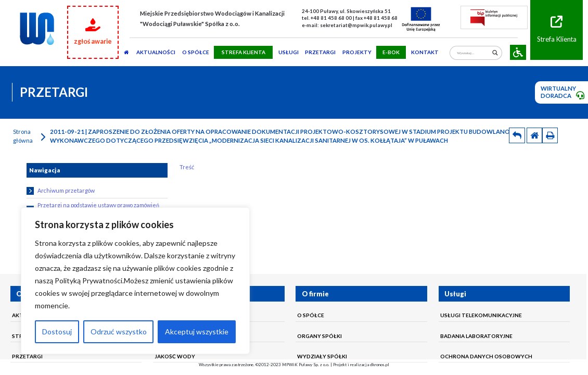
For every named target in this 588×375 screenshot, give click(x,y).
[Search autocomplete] (473, 47)
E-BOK (391, 52)
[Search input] (473, 53)
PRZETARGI (320, 52)
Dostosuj (57, 332)
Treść (187, 167)
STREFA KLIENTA (244, 52)
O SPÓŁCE (196, 52)
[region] (135, 281)
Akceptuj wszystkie (197, 332)
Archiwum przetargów (61, 191)
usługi (289, 52)
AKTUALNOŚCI (156, 52)
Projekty (357, 52)
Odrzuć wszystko (119, 332)
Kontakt (425, 52)
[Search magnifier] (495, 53)
